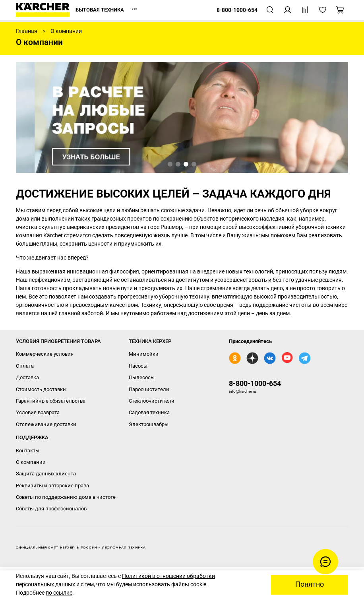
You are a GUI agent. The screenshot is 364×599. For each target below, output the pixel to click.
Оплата (25, 366)
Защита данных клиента (46, 474)
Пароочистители (149, 389)
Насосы (138, 366)
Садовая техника (149, 412)
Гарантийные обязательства (51, 401)
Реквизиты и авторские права (52, 486)
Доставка (27, 377)
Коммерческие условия (45, 354)
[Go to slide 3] (186, 164)
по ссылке (59, 593)
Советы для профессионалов (51, 509)
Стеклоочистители (152, 401)
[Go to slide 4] (194, 164)
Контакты (28, 451)
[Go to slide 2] (178, 164)
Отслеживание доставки (46, 424)
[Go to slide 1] (170, 164)
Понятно (310, 584)
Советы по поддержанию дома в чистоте (66, 497)
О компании (31, 462)
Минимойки (144, 354)
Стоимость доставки (41, 389)
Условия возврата (38, 412)
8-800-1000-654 (255, 383)
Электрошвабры (149, 424)
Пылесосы (142, 377)
